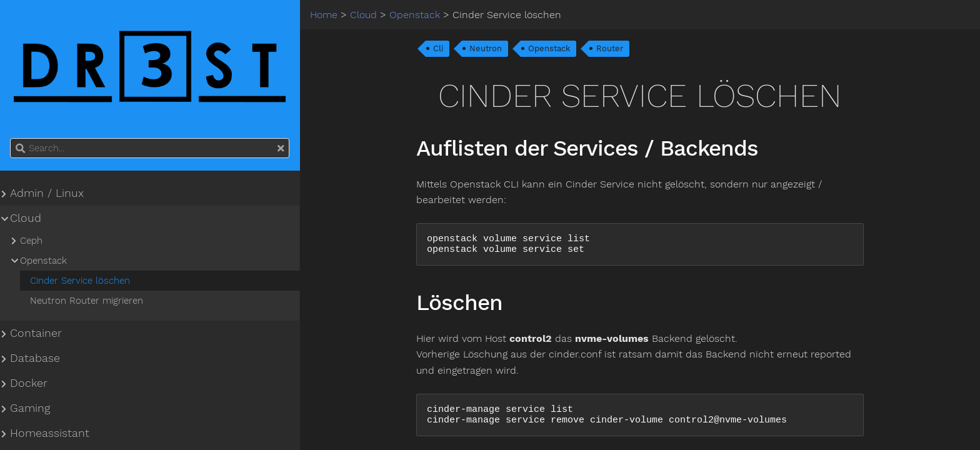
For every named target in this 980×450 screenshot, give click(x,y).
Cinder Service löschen (80, 281)
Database (35, 358)
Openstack (549, 48)
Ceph (31, 241)
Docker (29, 383)
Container (36, 333)
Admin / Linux (47, 193)
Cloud (26, 218)
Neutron (486, 48)
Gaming (30, 408)
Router (610, 48)
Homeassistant (50, 433)
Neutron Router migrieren (87, 301)
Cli (438, 48)
